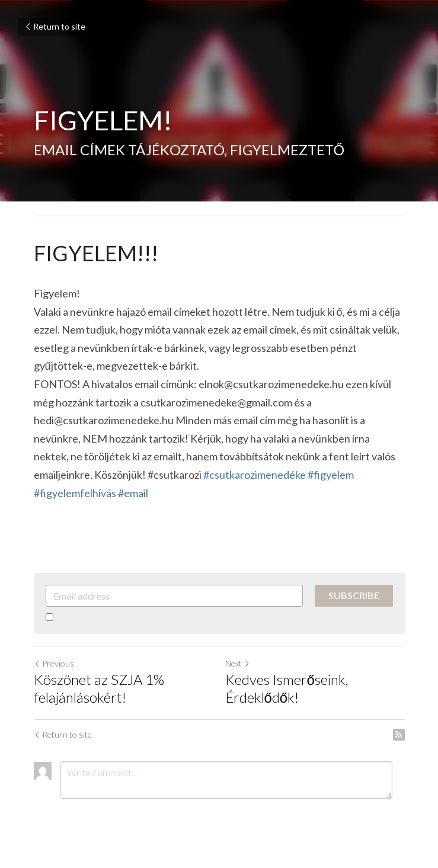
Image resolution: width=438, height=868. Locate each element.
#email (133, 493)
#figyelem (331, 475)
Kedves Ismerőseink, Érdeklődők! (287, 688)
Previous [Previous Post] (54, 663)
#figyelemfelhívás (75, 493)
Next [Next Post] (238, 663)
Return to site (55, 26)
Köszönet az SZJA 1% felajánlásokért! (99, 688)
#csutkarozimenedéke (255, 475)
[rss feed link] (399, 735)
